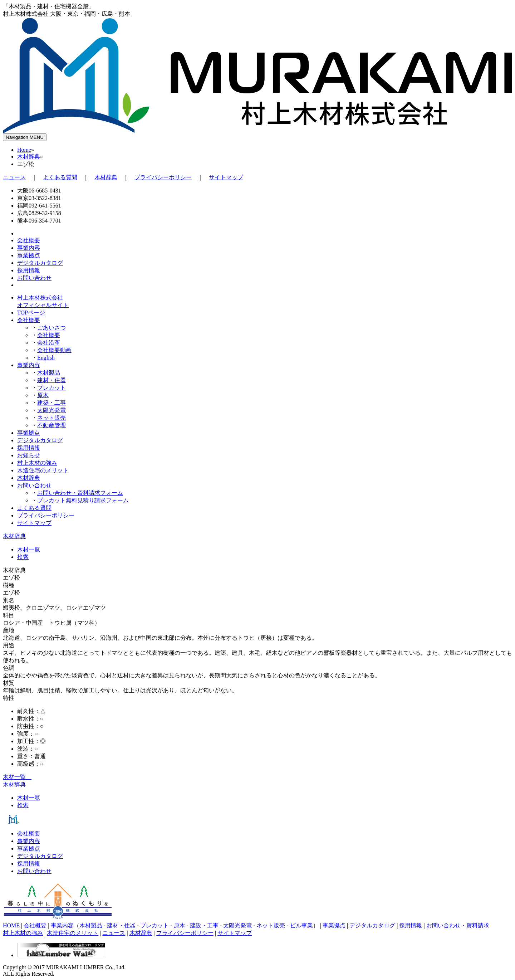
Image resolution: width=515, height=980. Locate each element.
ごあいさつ (51, 328)
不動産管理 (51, 425)
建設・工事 (204, 925)
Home (24, 150)
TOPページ (31, 313)
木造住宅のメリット (43, 470)
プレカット (51, 388)
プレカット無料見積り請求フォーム (83, 500)
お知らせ (29, 455)
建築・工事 (51, 403)
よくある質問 (60, 177)
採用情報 (29, 448)
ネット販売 (51, 418)
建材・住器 (51, 380)
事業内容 (29, 365)
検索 (23, 557)
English (46, 358)
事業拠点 (29, 433)
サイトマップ (226, 177)
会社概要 (29, 320)
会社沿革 (49, 343)
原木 (43, 395)
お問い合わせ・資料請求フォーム (80, 493)
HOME (11, 925)
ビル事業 (301, 925)
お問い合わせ (34, 485)
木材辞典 (29, 157)
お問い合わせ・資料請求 (458, 925)
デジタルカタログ (40, 440)
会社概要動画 (54, 350)
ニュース (14, 177)
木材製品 (49, 373)
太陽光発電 (51, 410)
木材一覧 (29, 549)
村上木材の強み (37, 463)
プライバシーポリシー (163, 177)
